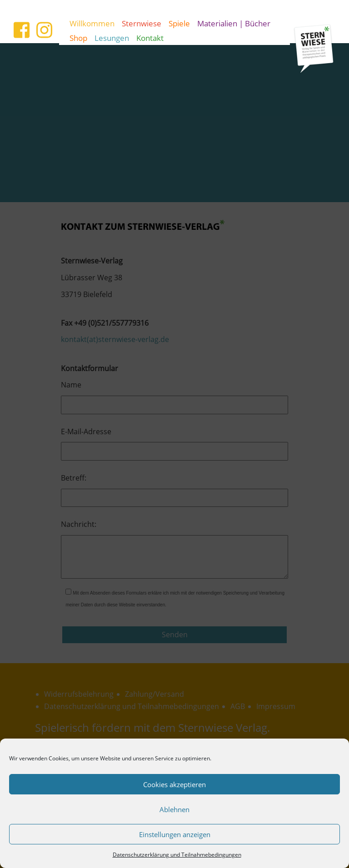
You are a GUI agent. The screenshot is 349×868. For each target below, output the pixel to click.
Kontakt (150, 38)
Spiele (179, 23)
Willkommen (92, 23)
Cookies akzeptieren (174, 784)
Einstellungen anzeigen (175, 834)
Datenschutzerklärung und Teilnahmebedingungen (177, 855)
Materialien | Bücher (234, 23)
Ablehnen (174, 809)
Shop (78, 38)
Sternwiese (142, 23)
